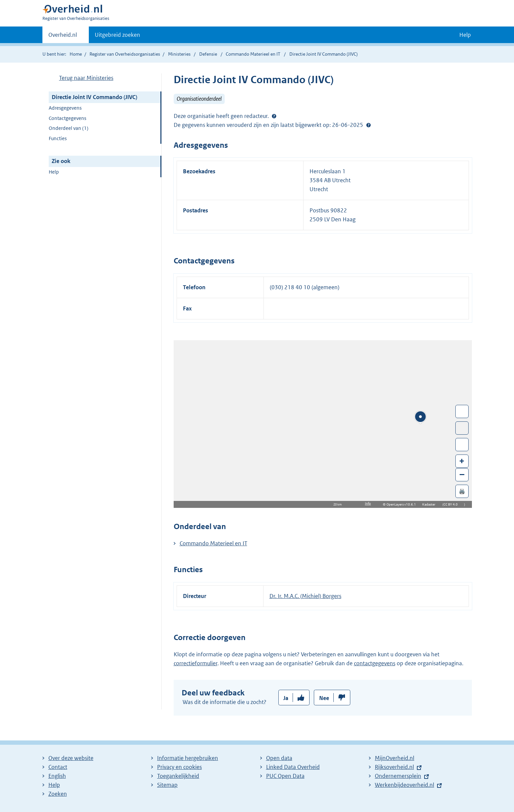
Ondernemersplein (398, 776)
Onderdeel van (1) (69, 128)
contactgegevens (375, 663)
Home (76, 54)
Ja (286, 698)
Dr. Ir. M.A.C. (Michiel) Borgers (305, 596)
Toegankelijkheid (178, 776)
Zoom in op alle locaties (462, 445)
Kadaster (430, 504)
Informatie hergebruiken (188, 758)
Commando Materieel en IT (254, 54)
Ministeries (179, 54)
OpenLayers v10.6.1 (402, 504)
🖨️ (462, 491)
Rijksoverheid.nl (394, 767)
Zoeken (58, 794)
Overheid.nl (63, 37)
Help (54, 172)
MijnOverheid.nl (395, 758)
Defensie (209, 54)
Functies (58, 138)
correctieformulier (196, 663)
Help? (369, 125)
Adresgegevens (65, 108)
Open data (279, 758)
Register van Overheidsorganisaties (125, 54)
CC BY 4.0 (452, 504)
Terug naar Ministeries (86, 78)
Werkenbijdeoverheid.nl (404, 785)
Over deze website (71, 758)
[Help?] (274, 116)
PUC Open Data (285, 776)
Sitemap (167, 785)
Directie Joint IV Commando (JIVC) (94, 97)
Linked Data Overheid (293, 767)
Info (368, 503)
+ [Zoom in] (462, 461)
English (57, 776)
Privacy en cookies (179, 767)
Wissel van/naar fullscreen (462, 411)
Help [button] (465, 35)
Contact (58, 767)
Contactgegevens (67, 118)
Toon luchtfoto (462, 428)
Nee (324, 698)
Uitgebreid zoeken (117, 35)
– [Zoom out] (462, 474)
